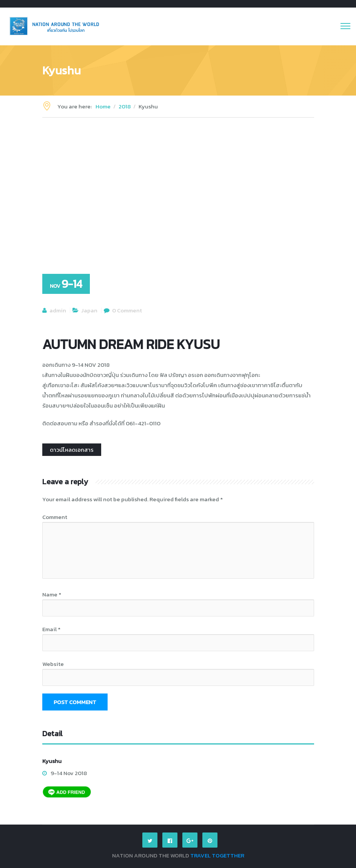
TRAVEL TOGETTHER (217, 855)
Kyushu (52, 761)
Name (52, 594)
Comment (55, 517)
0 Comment (127, 310)
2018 (125, 106)
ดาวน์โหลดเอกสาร (72, 450)
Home (103, 106)
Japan (89, 310)
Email (51, 629)
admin (58, 310)
